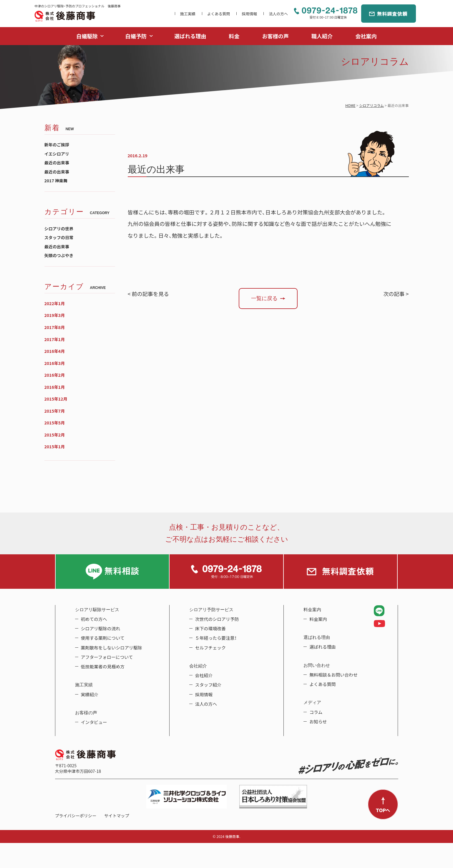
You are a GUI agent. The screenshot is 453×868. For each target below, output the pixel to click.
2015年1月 (55, 447)
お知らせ (318, 722)
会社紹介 (204, 675)
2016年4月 (55, 351)
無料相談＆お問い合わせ (333, 675)
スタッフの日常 (59, 238)
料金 (234, 36)
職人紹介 (322, 36)
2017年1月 (55, 339)
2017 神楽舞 (56, 181)
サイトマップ (117, 816)
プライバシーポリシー (76, 816)
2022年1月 (55, 304)
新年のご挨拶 (57, 145)
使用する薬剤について (103, 638)
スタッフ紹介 (208, 685)
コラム (316, 712)
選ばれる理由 (190, 36)
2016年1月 (55, 387)
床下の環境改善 (210, 629)
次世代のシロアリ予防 (217, 619)
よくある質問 (219, 14)
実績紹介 (90, 695)
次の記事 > (396, 294)
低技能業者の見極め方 (103, 667)
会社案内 (366, 36)
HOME (350, 105)
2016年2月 (55, 375)
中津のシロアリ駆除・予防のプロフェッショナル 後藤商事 (65, 16)
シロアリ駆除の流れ (101, 629)
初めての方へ (94, 619)
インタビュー (94, 722)
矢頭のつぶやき (59, 256)
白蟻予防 (136, 36)
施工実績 (188, 14)
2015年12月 (56, 399)
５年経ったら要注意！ (216, 638)
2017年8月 (55, 327)
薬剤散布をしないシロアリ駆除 (112, 648)
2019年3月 (55, 315)
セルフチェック (210, 648)
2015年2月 (55, 435)
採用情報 (249, 14)
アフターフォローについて (107, 657)
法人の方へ (278, 14)
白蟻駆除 (87, 36)
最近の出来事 (57, 163)
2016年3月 (55, 363)
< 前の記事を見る (148, 294)
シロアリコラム (371, 105)
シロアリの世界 (59, 229)
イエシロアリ (57, 154)
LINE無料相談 (112, 572)
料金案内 (318, 619)
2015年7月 (55, 411)
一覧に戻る (264, 298)
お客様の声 (276, 36)
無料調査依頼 (389, 14)
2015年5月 (55, 423)
